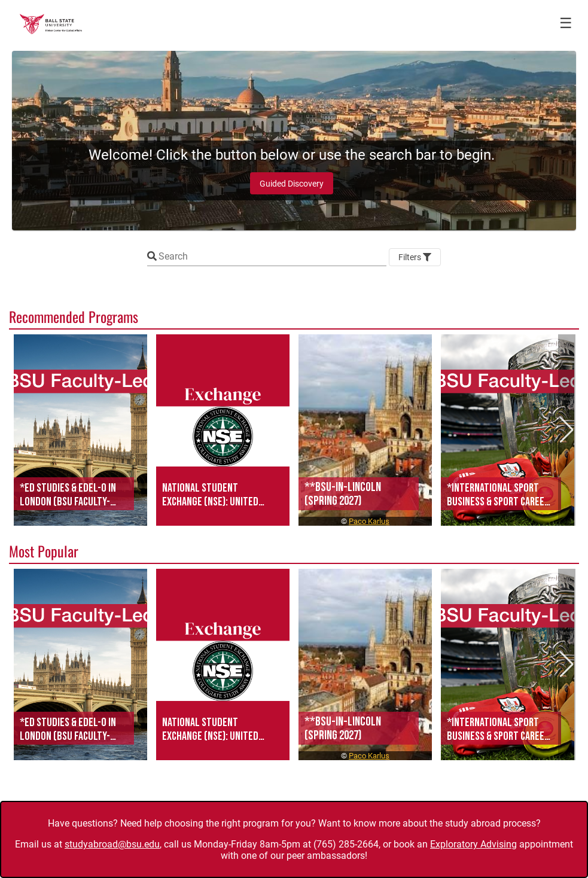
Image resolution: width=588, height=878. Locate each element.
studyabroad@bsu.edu (112, 844)
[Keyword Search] (272, 257)
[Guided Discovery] (292, 183)
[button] (80, 430)
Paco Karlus (369, 521)
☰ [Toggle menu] (566, 23)
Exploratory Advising (473, 844)
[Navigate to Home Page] (51, 24)
